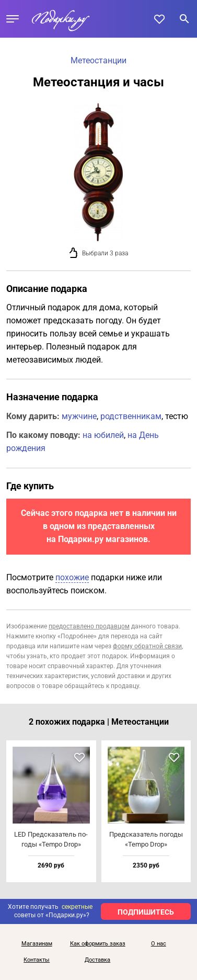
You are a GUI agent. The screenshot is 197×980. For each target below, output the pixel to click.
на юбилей (103, 435)
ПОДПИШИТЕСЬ (146, 912)
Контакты (37, 960)
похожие (72, 577)
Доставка (97, 960)
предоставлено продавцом (89, 626)
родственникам (131, 416)
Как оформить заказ (98, 944)
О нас (159, 944)
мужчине (79, 416)
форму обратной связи (147, 646)
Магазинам (37, 944)
